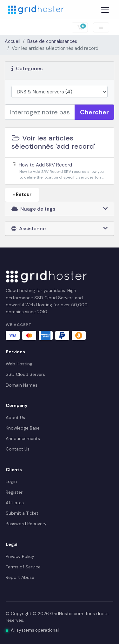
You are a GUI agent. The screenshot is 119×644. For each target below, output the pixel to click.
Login (11, 481)
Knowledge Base (23, 428)
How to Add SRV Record (60, 171)
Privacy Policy (20, 556)
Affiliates (15, 503)
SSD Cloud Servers (25, 374)
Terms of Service (23, 567)
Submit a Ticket (22, 513)
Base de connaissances (52, 41)
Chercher (94, 112)
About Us (15, 417)
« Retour (22, 194)
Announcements (23, 438)
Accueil (13, 41)
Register (14, 492)
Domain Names (22, 385)
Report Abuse (20, 577)
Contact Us (18, 449)
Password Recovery (26, 524)
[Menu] (105, 10)
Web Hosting (19, 364)
